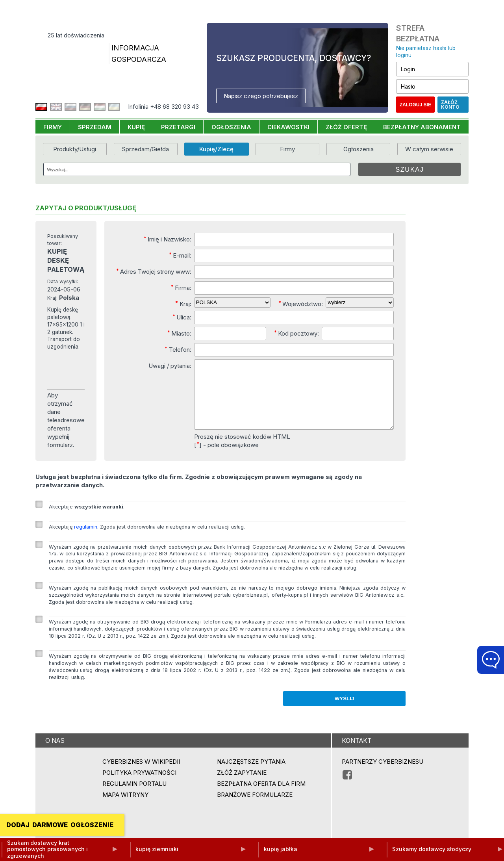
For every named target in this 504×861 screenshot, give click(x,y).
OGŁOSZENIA (231, 127)
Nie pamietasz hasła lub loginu (426, 52)
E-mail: (180, 255)
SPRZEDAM (95, 127)
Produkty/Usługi (75, 149)
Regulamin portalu (134, 797)
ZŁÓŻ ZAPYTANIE (242, 786)
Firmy (287, 149)
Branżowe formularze (255, 808)
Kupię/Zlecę (216, 149)
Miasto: (179, 333)
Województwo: (301, 304)
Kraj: (183, 304)
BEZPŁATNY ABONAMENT (422, 127)
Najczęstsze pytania (251, 775)
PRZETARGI (178, 127)
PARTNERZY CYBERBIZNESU (383, 775)
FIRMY (53, 127)
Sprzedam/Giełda (145, 149)
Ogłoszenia (359, 149)
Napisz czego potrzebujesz (261, 96)
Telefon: (178, 349)
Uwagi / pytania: (170, 366)
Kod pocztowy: (296, 333)
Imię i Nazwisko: (168, 239)
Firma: (181, 288)
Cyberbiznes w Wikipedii (141, 775)
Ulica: (182, 317)
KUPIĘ (136, 127)
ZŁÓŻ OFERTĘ (346, 127)
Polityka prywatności (139, 786)
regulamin (86, 540)
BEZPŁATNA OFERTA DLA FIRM (261, 797)
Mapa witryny (125, 808)
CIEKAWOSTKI (288, 127)
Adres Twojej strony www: (154, 271)
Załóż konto (450, 105)
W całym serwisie (429, 149)
